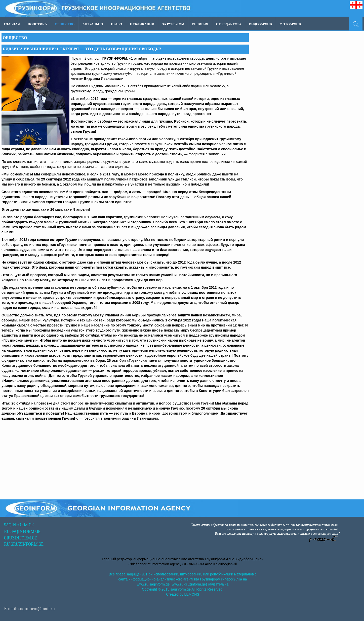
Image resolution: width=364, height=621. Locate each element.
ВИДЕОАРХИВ (260, 24)
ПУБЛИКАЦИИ (142, 24)
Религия (200, 24)
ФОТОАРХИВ (290, 24)
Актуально (93, 24)
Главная (12, 24)
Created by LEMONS (183, 594)
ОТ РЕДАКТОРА (229, 24)
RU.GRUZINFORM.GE (24, 544)
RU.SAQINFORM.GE (22, 532)
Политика (37, 24)
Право (117, 24)
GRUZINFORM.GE (21, 538)
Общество (65, 24)
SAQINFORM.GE (19, 525)
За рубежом (173, 24)
